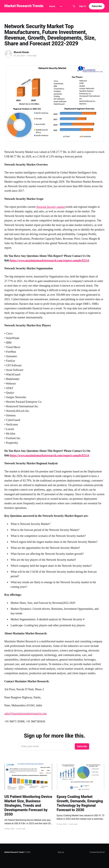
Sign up (61, 852)
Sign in (83, 6)
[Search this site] (74, 6)
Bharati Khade (21, 52)
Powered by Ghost (97, 852)
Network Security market (51, 207)
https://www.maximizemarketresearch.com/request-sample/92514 (50, 260)
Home (52, 6)
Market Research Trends (24, 6)
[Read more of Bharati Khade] (8, 54)
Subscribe (97, 6)
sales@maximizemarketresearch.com (26, 713)
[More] (61, 6)
